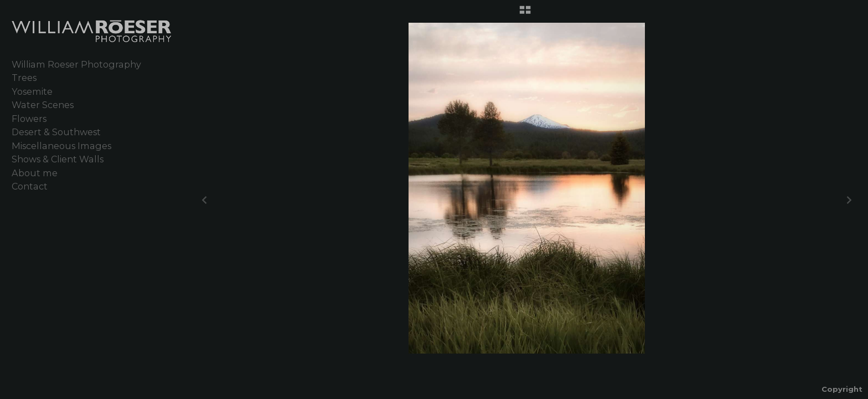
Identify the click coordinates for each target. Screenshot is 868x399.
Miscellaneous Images (61, 146)
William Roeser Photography (76, 64)
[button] (525, 14)
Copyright (842, 389)
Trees (24, 78)
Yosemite (32, 91)
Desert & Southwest (56, 132)
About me (35, 173)
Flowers (29, 119)
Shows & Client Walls (58, 159)
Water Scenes (43, 105)
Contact (30, 186)
